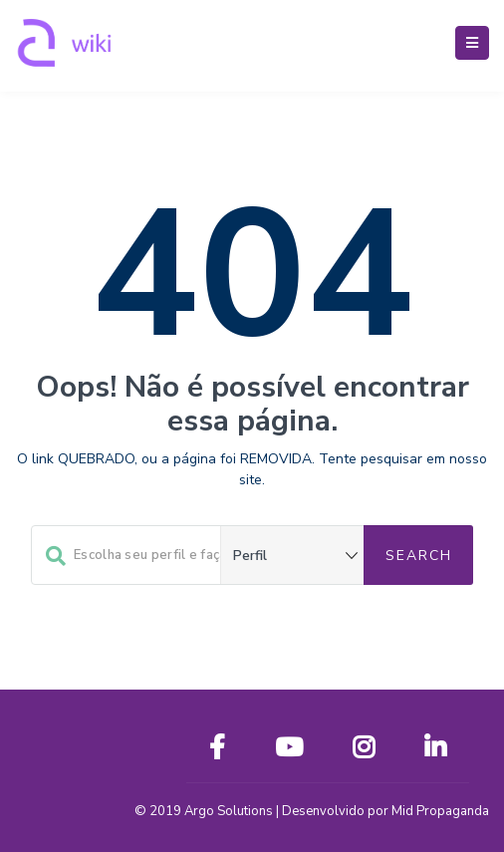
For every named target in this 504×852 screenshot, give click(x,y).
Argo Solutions (229, 811)
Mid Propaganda (440, 811)
